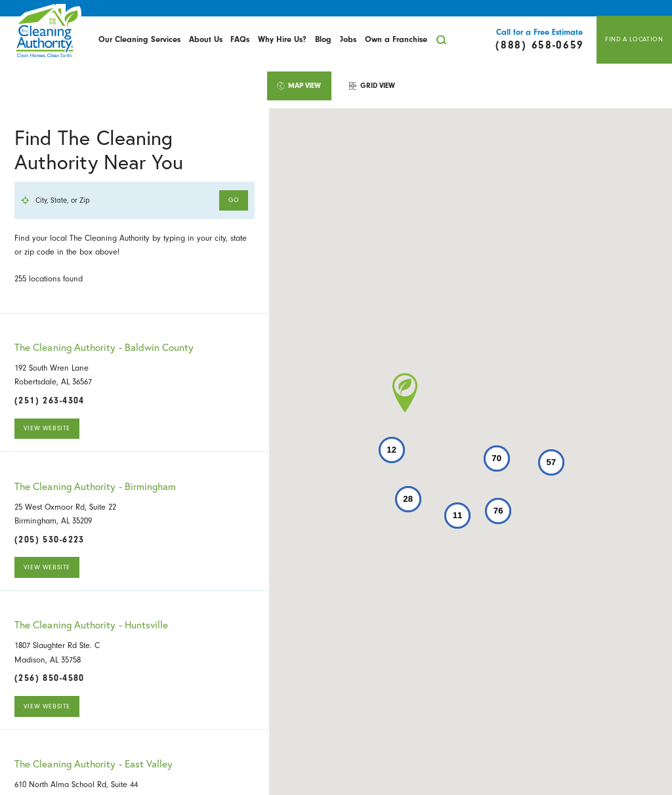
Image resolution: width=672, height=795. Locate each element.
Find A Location (634, 39)
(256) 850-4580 (50, 678)
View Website (47, 428)
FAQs (240, 39)
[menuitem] (140, 40)
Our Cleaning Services (139, 39)
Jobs (348, 39)
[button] (405, 393)
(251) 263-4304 (50, 401)
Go (234, 200)
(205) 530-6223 (50, 540)
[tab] (299, 86)
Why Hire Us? (282, 39)
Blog (323, 39)
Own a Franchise (396, 39)
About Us (206, 39)
